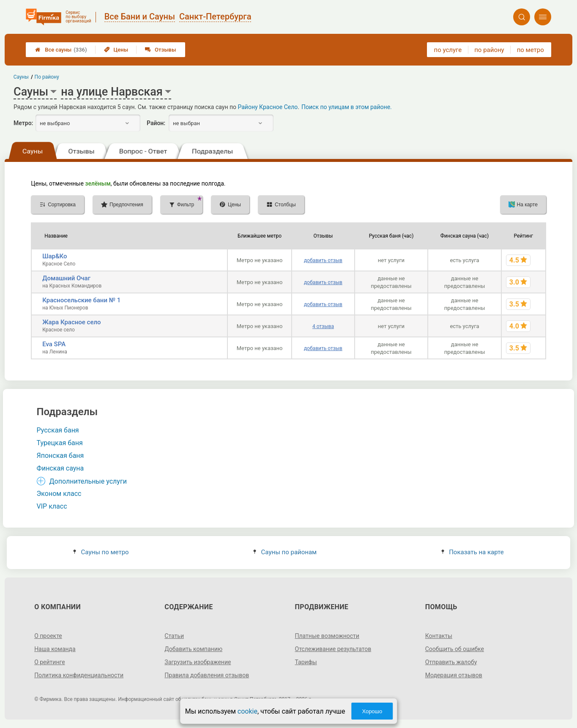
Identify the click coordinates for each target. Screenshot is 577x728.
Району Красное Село (268, 107)
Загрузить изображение (198, 662)
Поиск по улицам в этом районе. (347, 107)
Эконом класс (59, 494)
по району (489, 50)
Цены (116, 50)
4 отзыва (323, 326)
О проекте (48, 636)
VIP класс (52, 506)
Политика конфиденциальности (79, 675)
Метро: (23, 123)
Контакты (439, 636)
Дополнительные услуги (88, 481)
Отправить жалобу (451, 662)
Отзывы (160, 50)
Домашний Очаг (66, 278)
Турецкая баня (60, 443)
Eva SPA (54, 344)
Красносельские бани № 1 (81, 300)
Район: (156, 123)
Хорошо (372, 711)
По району (47, 77)
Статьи (174, 636)
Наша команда (55, 649)
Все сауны (61, 50)
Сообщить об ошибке (455, 649)
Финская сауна (60, 468)
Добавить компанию (193, 649)
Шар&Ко (55, 256)
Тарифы (306, 662)
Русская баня (58, 430)
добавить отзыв (323, 260)
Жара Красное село (71, 322)
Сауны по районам (285, 552)
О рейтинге (50, 662)
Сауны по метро (101, 552)
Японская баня (60, 456)
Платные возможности (327, 636)
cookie (247, 711)
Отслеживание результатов (333, 649)
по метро (531, 50)
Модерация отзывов (454, 675)
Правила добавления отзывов (207, 675)
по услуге (448, 50)
